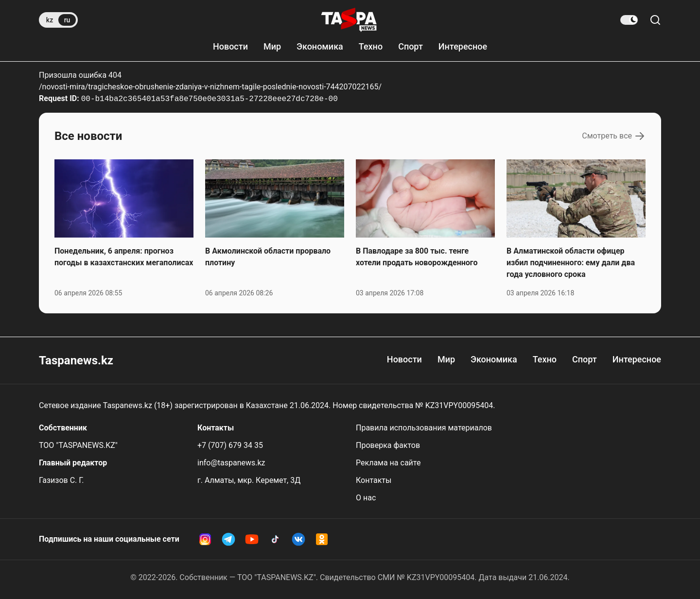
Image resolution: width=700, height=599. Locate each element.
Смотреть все (614, 136)
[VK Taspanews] (298, 539)
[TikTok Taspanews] (275, 539)
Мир (272, 46)
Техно (371, 46)
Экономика (320, 46)
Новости (230, 46)
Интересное (463, 46)
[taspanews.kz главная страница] (349, 20)
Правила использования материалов (424, 428)
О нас (366, 498)
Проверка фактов (388, 445)
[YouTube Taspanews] (252, 539)
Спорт (411, 46)
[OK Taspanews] (322, 539)
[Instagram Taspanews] (205, 539)
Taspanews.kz (76, 360)
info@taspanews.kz (231, 463)
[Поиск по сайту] (655, 20)
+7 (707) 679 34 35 (230, 445)
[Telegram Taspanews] (228, 539)
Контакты (374, 480)
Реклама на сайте (388, 463)
